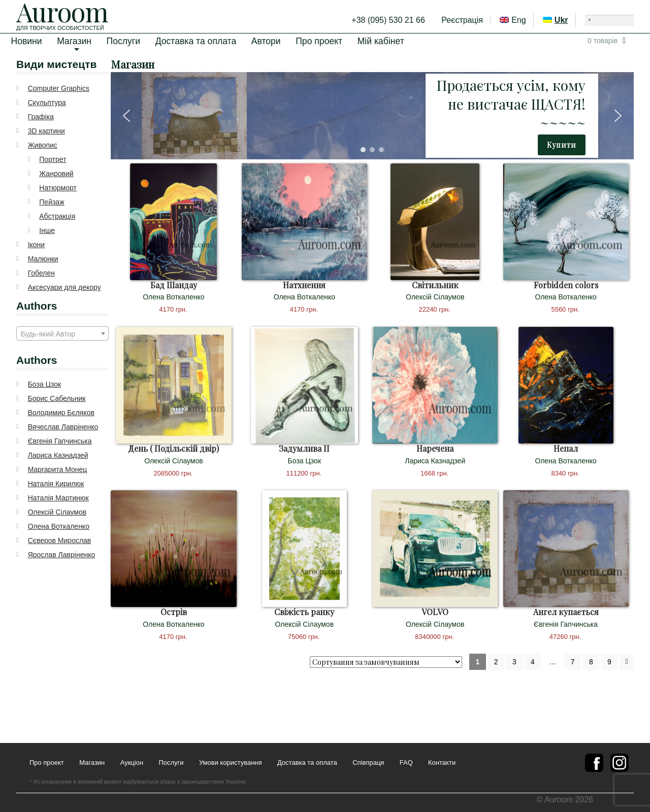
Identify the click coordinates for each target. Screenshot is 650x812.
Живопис (43, 145)
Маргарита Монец (58, 469)
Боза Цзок (44, 384)
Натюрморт (58, 188)
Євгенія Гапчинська (60, 441)
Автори (266, 41)
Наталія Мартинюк (58, 498)
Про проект (319, 41)
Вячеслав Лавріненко (63, 427)
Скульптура (47, 103)
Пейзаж (52, 202)
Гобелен (41, 273)
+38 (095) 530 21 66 (388, 20)
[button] (126, 116)
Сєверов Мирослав (60, 540)
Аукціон (132, 763)
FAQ (406, 763)
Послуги (124, 41)
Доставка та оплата (196, 41)
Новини (26, 41)
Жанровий (56, 174)
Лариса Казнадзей (58, 455)
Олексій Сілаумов (57, 512)
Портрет (53, 159)
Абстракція (57, 216)
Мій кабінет (381, 41)
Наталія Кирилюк (56, 484)
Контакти (442, 763)
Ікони (37, 245)
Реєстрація (462, 20)
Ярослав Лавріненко (62, 555)
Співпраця (368, 763)
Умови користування (231, 763)
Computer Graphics (59, 88)
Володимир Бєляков (61, 413)
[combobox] (62, 333)
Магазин (74, 41)
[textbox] (62, 334)
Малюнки (43, 259)
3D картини (46, 131)
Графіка (41, 117)
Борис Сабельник (57, 398)
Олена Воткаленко (59, 526)
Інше (47, 230)
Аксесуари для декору (64, 287)
